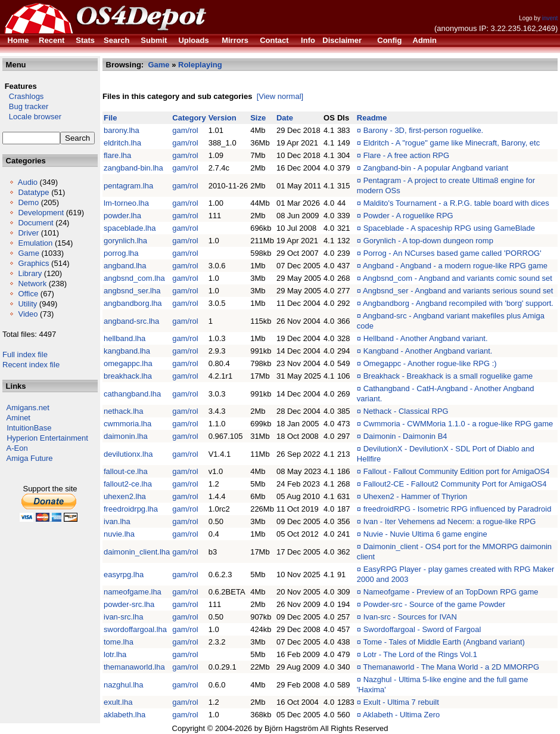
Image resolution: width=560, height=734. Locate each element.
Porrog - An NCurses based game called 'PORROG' (452, 253)
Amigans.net (28, 408)
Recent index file (31, 365)
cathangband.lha (132, 394)
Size (258, 118)
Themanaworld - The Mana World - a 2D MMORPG (451, 667)
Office (28, 294)
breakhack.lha (128, 376)
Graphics (33, 263)
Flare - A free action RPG (407, 155)
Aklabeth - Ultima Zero (401, 715)
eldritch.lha (122, 143)
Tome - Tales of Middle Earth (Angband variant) (444, 642)
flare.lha (117, 155)
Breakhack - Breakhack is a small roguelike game (448, 376)
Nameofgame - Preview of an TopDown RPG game (451, 592)
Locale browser (32, 117)
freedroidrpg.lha (131, 509)
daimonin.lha (126, 436)
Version (223, 118)
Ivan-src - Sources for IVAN (410, 617)
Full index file (25, 354)
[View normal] (280, 96)
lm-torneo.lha (126, 203)
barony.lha (122, 130)
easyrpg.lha (124, 574)
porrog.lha (121, 253)
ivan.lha (117, 521)
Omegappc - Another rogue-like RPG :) (430, 363)
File (110, 118)
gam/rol (185, 130)
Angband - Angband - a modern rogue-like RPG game (455, 266)
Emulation (35, 243)
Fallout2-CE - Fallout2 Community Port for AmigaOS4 (455, 484)
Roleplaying (200, 65)
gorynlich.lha (125, 241)
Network (32, 284)
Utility (27, 304)
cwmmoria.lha (127, 424)
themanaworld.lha (134, 667)
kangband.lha (127, 351)
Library (30, 273)
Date (285, 118)
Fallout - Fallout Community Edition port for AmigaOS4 (457, 471)
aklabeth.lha (125, 715)
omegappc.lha (128, 363)
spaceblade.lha (130, 228)
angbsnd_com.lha (134, 278)
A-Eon (17, 448)
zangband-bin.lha (133, 168)
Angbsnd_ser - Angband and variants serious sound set (458, 291)
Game (28, 253)
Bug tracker (25, 106)
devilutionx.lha (128, 454)
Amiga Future (30, 458)
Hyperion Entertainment (47, 438)
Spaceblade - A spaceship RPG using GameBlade (449, 228)
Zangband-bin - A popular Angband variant (436, 168)
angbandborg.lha (133, 303)
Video (28, 314)
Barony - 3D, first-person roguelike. (424, 130)
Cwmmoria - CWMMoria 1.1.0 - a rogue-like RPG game (458, 424)
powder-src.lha (129, 604)
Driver (28, 233)
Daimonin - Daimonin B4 (405, 436)
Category (189, 118)
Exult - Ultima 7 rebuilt (401, 702)
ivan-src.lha (123, 617)
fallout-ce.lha (126, 471)
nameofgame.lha (133, 592)
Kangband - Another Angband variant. (428, 351)
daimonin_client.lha (137, 552)
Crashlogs (23, 96)
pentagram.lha (128, 186)
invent (550, 18)
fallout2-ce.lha (128, 484)
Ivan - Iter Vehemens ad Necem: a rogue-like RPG (450, 521)
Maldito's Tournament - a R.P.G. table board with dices (456, 203)
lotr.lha (115, 654)
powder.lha (122, 216)
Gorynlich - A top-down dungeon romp (428, 241)
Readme (372, 118)
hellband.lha (125, 338)
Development (41, 213)
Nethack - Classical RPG (406, 411)
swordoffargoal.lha (135, 629)
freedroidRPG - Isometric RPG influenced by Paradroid (458, 509)
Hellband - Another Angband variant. (426, 338)
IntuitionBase (29, 428)
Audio (28, 182)
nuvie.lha (119, 534)
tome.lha (119, 642)
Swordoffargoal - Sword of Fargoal (422, 629)
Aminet (18, 418)
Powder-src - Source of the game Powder (434, 604)
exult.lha (118, 702)
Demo (28, 202)
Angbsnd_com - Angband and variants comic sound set (458, 278)
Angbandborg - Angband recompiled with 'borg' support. (458, 303)
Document (35, 223)
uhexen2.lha (125, 496)
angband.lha (125, 266)
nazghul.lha (124, 685)
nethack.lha (124, 411)
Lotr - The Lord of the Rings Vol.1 (420, 654)
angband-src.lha (131, 321)
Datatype (33, 192)
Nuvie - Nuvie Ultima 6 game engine (425, 534)
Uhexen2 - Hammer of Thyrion (416, 496)
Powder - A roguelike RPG (408, 216)
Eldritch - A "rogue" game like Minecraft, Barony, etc (452, 143)
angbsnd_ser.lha (132, 291)
